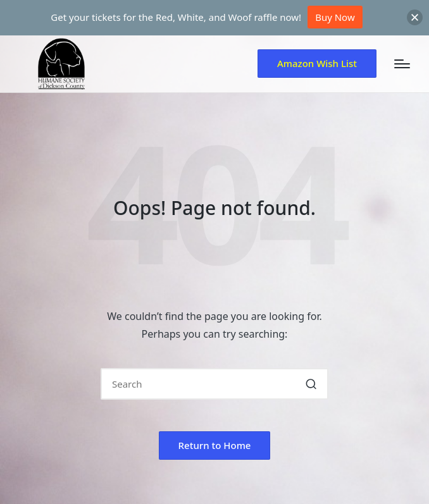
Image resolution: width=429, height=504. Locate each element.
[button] (317, 64)
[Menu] (402, 64)
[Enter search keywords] (214, 384)
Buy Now (335, 17)
